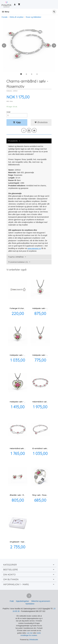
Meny (5, 12)
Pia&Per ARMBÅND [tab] (16, 257)
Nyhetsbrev (30, 604)
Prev (6, 45)
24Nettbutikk (34, 640)
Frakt (12, 601)
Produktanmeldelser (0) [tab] (18, 262)
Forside (5, 17)
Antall (8, 112)
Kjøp (17, 122)
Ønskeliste (41, 122)
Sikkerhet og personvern (41, 601)
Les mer (30, 633)
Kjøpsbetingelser (22, 601)
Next (56, 45)
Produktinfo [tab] (13, 141)
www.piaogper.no (34, 248)
